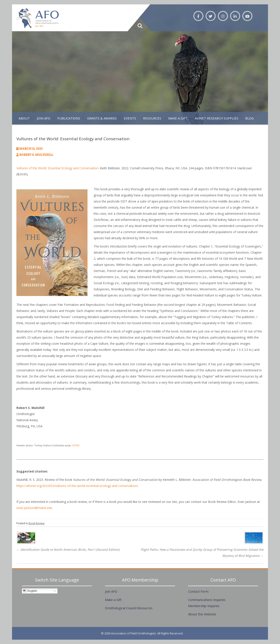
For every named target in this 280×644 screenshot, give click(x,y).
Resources (152, 118)
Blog (249, 118)
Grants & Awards (102, 118)
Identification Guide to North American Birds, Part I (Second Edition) (68, 550)
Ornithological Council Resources (129, 608)
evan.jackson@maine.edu (34, 508)
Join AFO (44, 118)
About (24, 118)
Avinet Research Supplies (216, 118)
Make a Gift (113, 600)
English (30, 591)
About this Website (202, 614)
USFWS (75, 445)
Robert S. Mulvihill (36, 155)
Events (130, 118)
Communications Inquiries (207, 600)
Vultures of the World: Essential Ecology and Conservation (57, 168)
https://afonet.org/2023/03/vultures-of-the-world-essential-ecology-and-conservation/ (77, 486)
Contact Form (198, 591)
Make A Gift (178, 118)
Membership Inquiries (204, 606)
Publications (69, 118)
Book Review (37, 523)
